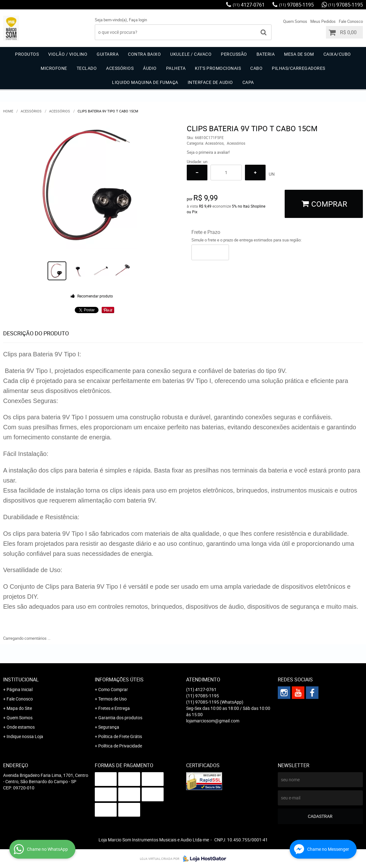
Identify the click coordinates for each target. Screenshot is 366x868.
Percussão (234, 54)
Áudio (150, 68)
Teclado (87, 68)
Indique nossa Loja (25, 736)
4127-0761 (249, 5)
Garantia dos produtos (120, 718)
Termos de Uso (112, 699)
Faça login (138, 20)
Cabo (256, 68)
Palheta (176, 68)
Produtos (27, 54)
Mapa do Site (19, 708)
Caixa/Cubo (337, 54)
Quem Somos (295, 21)
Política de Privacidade (120, 746)
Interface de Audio (210, 82)
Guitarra (108, 54)
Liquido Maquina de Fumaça (145, 82)
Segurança (109, 727)
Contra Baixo (144, 54)
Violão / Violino (68, 54)
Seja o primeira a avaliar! (208, 152)
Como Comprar (113, 689)
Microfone (54, 68)
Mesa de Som (299, 54)
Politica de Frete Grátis (120, 736)
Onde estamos (21, 727)
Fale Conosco (351, 21)
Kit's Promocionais (218, 68)
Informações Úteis (119, 679)
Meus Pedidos (323, 21)
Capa (248, 82)
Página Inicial (20, 689)
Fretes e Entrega (114, 708)
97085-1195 (296, 5)
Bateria (266, 54)
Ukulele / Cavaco (191, 54)
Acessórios (120, 68)
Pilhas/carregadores (299, 68)
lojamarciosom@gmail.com (213, 721)
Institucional (21, 679)
